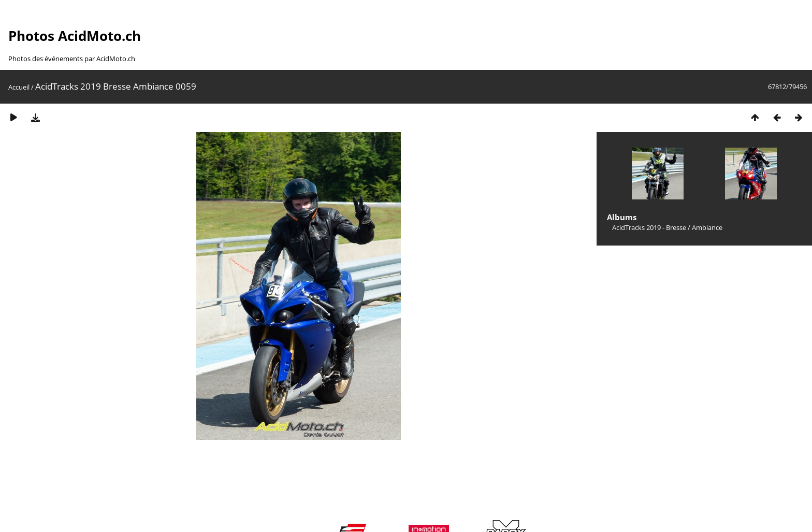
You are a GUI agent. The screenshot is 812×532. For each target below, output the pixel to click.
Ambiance (707, 227)
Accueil (19, 87)
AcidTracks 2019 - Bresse (649, 227)
